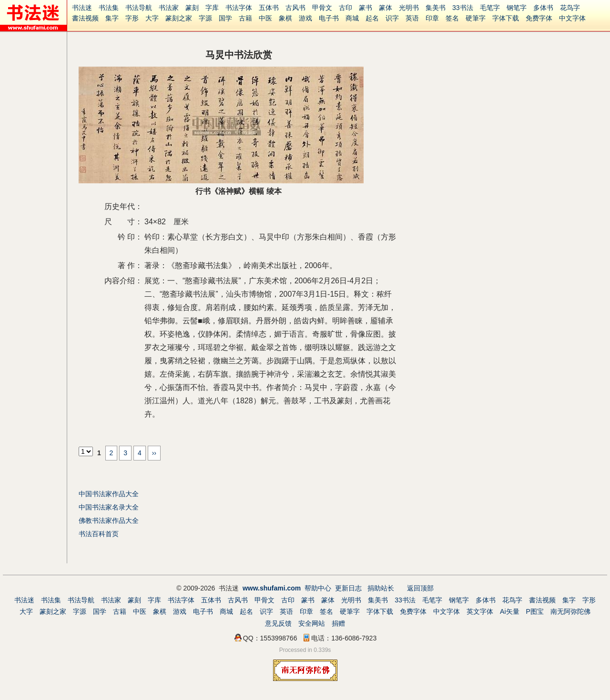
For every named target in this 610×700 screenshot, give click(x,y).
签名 (452, 18)
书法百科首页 (99, 534)
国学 (225, 18)
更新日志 (348, 588)
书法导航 (139, 8)
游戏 (305, 18)
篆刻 (192, 8)
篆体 (386, 8)
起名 (372, 18)
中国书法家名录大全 (109, 507)
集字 (112, 18)
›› (154, 453)
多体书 (543, 8)
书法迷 (82, 8)
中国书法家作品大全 (109, 494)
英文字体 (480, 611)
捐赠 (338, 623)
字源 (205, 18)
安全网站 (312, 623)
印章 (432, 18)
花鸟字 (570, 8)
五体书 (269, 8)
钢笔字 (517, 8)
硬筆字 (476, 18)
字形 (132, 18)
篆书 (366, 8)
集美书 (436, 8)
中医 (265, 18)
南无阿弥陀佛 (570, 611)
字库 (212, 8)
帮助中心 (318, 588)
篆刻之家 (179, 18)
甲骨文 (322, 8)
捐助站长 (381, 588)
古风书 (295, 8)
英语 (412, 18)
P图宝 (535, 611)
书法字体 (239, 8)
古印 (346, 8)
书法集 (109, 8)
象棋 (285, 18)
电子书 (329, 18)
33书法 (463, 8)
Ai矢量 (509, 611)
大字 (152, 18)
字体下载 (506, 18)
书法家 (169, 8)
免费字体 (539, 18)
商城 (352, 18)
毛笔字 (490, 8)
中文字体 (572, 18)
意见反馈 (278, 623)
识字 (392, 18)
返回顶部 (420, 588)
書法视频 (85, 18)
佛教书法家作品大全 (109, 520)
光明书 (409, 8)
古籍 (245, 18)
